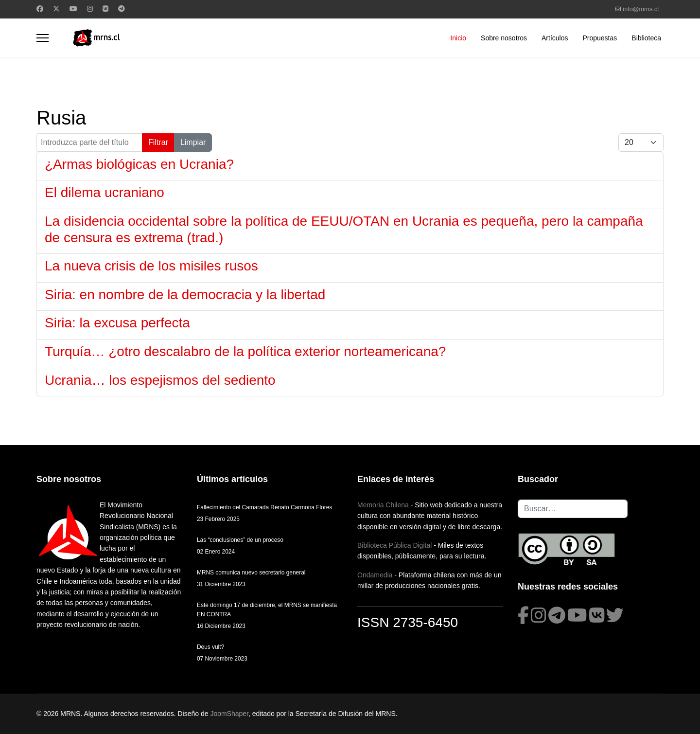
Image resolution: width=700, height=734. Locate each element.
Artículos (555, 38)
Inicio (458, 38)
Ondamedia (375, 575)
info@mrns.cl (641, 9)
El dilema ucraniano (105, 192)
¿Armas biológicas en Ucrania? (139, 164)
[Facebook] (40, 9)
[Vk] (105, 9)
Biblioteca (646, 38)
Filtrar (158, 142)
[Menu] (43, 38)
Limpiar (193, 142)
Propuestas (600, 38)
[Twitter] (56, 9)
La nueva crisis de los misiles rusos (151, 266)
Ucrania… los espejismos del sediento (160, 380)
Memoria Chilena (383, 505)
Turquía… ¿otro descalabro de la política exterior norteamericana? (245, 351)
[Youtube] (73, 9)
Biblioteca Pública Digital (394, 545)
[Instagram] (90, 9)
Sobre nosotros (504, 38)
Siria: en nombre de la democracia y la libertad (185, 295)
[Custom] (122, 9)
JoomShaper (229, 714)
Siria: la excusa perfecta (117, 323)
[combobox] (573, 509)
